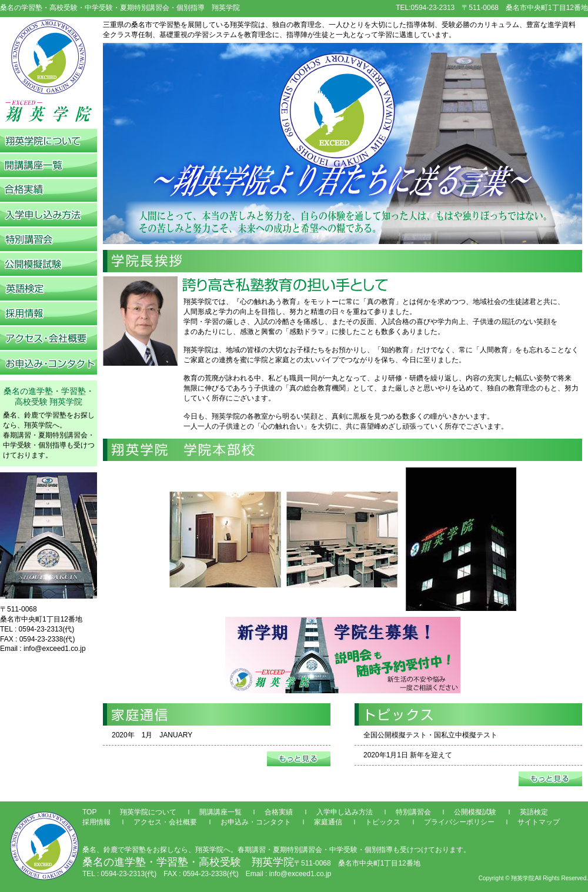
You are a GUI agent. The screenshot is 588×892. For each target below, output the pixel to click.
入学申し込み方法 (345, 812)
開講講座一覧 (220, 812)
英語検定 (534, 812)
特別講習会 (413, 812)
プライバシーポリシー (459, 822)
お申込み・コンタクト (256, 822)
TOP (89, 812)
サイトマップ (539, 822)
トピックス (383, 822)
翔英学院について (148, 812)
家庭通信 (328, 822)
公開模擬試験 (475, 812)
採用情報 (96, 822)
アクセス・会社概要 (165, 822)
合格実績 (279, 812)
